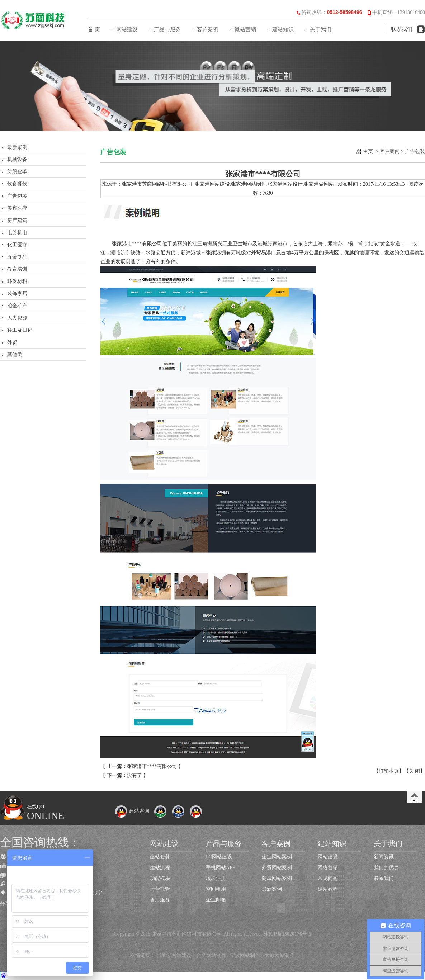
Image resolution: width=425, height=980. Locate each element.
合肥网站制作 (211, 955)
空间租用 (216, 889)
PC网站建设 (219, 857)
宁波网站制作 (245, 955)
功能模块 (160, 878)
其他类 (15, 354)
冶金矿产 (17, 306)
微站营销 (245, 29)
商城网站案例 (277, 878)
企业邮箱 (216, 900)
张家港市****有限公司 (152, 766)
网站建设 (127, 29)
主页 (368, 152)
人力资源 (17, 318)
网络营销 (328, 868)
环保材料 (17, 281)
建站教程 (328, 889)
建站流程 (160, 868)
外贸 (12, 342)
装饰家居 (17, 293)
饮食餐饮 (17, 184)
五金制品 (17, 257)
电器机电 (17, 233)
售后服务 (160, 900)
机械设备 (17, 159)
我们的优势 (386, 868)
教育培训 (17, 269)
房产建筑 (17, 220)
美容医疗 (17, 208)
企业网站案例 (277, 857)
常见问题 (328, 878)
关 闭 (415, 771)
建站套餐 (160, 857)
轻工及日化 (20, 330)
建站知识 (283, 29)
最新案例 (17, 147)
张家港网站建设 (174, 955)
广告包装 (17, 196)
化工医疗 (17, 245)
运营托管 (160, 889)
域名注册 (216, 878)
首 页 (94, 29)
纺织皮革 (17, 172)
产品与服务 (167, 29)
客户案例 (208, 29)
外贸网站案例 (277, 868)
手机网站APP (221, 868)
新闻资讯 (384, 857)
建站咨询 (132, 811)
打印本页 (389, 771)
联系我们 (402, 29)
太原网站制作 (280, 955)
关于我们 (321, 29)
